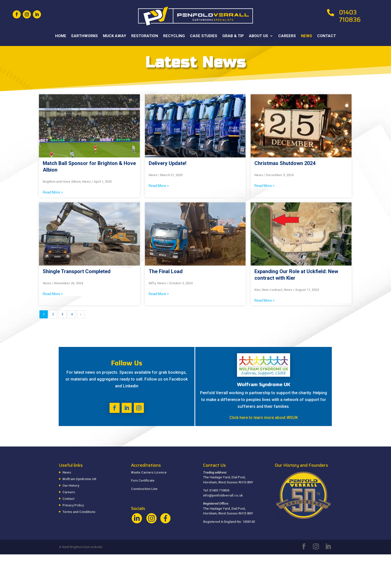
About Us (258, 36)
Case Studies (204, 36)
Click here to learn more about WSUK (264, 418)
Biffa (152, 283)
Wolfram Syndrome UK (79, 479)
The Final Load (166, 271)
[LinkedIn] (328, 547)
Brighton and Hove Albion (62, 182)
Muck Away (115, 36)
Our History (71, 486)
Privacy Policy (73, 505)
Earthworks (85, 36)
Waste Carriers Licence (149, 472)
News (307, 36)
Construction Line (144, 489)
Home (61, 36)
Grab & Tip (233, 36)
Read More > (53, 192)
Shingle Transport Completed (77, 271)
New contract (272, 290)
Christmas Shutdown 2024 (285, 163)
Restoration (145, 36)
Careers (287, 36)
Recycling (174, 36)
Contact (327, 36)
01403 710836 (350, 16)
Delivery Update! (168, 163)
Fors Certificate (143, 480)
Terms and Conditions (79, 512)
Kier (257, 290)
